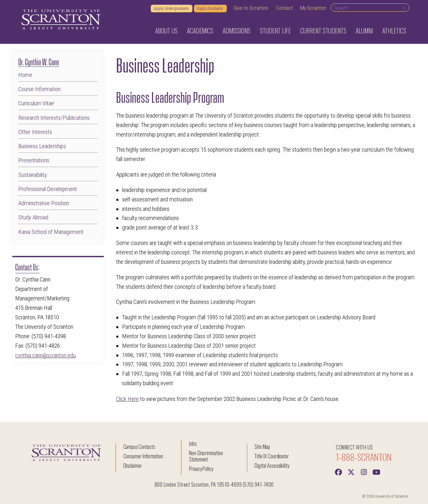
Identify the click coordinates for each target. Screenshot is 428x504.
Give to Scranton (251, 8)
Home (25, 75)
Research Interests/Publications (54, 118)
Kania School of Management (51, 232)
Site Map (262, 446)
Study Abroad (33, 218)
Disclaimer (133, 465)
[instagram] (364, 471)
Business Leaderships (42, 146)
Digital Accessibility (272, 465)
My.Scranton (313, 8)
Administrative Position (44, 203)
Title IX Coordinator (272, 456)
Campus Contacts (139, 446)
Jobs (193, 443)
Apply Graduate (210, 9)
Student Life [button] (275, 31)
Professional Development (48, 189)
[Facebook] (338, 471)
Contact (284, 8)
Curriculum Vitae (36, 104)
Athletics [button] (394, 31)
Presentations (34, 161)
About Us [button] (166, 31)
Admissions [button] (237, 31)
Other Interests (35, 132)
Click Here (127, 399)
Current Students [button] (323, 31)
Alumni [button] (364, 31)
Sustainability (33, 175)
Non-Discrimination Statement (206, 456)
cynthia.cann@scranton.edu (46, 355)
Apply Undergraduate (172, 9)
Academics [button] (200, 31)
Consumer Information (143, 456)
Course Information (39, 89)
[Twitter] (351, 471)
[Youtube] (376, 471)
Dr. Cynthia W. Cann (39, 61)
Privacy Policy (201, 468)
